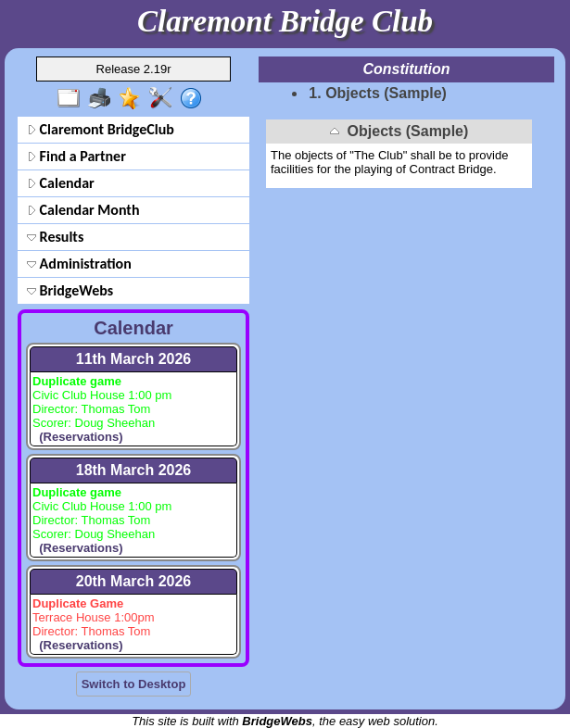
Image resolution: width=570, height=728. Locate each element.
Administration (79, 264)
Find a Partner (76, 156)
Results (55, 237)
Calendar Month (83, 210)
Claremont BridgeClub (101, 129)
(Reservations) (78, 437)
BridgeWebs (70, 290)
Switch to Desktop (134, 684)
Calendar (61, 183)
